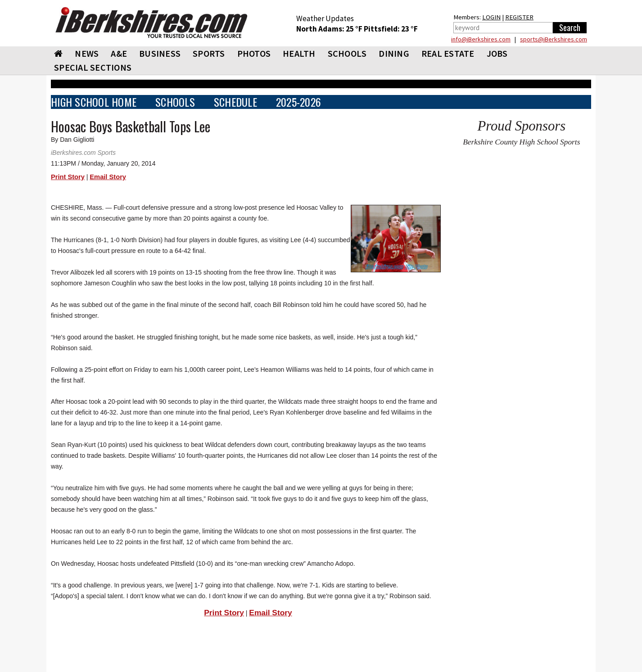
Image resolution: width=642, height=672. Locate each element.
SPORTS (209, 53)
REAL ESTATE (448, 53)
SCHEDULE (235, 102)
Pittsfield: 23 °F (391, 29)
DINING (394, 53)
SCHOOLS (347, 53)
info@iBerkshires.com (481, 39)
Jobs (497, 53)
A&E (119, 53)
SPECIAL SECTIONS (93, 67)
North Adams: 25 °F (330, 29)
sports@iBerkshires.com (554, 39)
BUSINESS (160, 53)
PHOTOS (254, 53)
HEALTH (299, 53)
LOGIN (491, 17)
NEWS (87, 53)
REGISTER (519, 17)
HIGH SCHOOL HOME (94, 102)
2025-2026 (298, 102)
